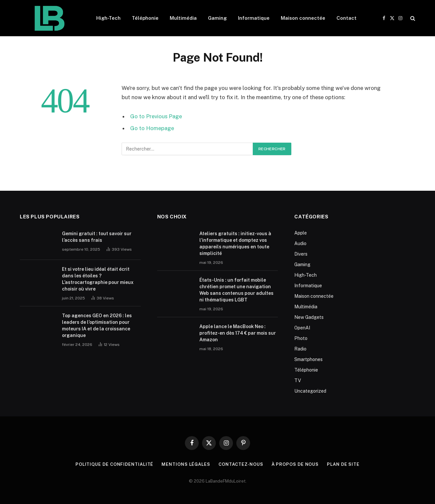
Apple (301, 233)
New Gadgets (309, 317)
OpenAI (302, 328)
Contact (347, 18)
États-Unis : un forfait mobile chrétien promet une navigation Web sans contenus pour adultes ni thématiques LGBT (236, 290)
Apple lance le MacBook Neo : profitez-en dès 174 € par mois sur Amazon (238, 333)
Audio (300, 243)
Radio (300, 349)
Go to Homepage (152, 128)
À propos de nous (295, 464)
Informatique (254, 18)
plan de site (343, 464)
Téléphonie (145, 18)
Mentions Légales (186, 464)
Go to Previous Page (156, 116)
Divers (301, 254)
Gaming (217, 18)
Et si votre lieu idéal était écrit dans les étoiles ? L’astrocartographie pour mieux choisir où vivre (98, 279)
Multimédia (183, 18)
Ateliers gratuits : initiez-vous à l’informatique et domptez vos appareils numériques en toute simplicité (235, 243)
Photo (301, 338)
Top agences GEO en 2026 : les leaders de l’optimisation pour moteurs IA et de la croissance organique (97, 325)
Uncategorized (310, 391)
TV (298, 380)
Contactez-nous (241, 464)
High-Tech (108, 18)
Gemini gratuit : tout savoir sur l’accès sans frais (97, 237)
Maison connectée (303, 18)
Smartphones (308, 359)
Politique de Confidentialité (114, 464)
